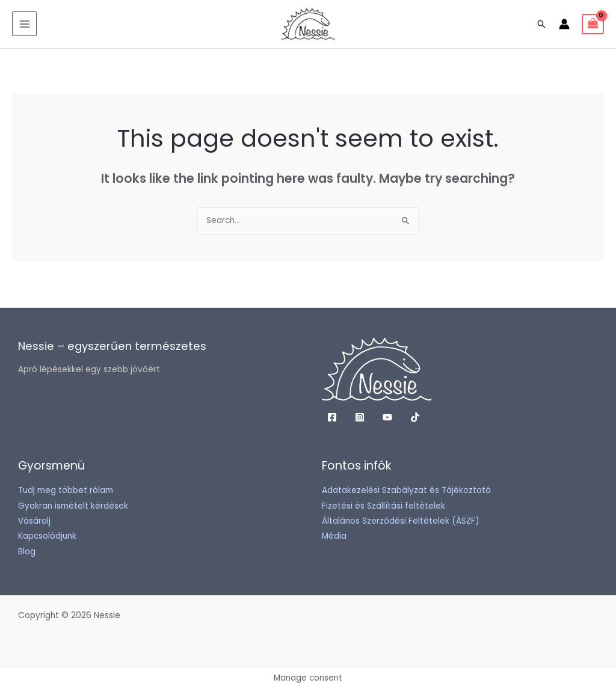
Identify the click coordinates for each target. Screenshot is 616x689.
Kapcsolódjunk (47, 536)
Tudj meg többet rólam (66, 490)
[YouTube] (387, 417)
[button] (541, 24)
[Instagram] (360, 417)
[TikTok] (415, 417)
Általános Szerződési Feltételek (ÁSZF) (401, 521)
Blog (27, 552)
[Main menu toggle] (24, 24)
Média (334, 536)
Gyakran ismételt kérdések (73, 506)
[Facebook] (332, 417)
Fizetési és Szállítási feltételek (383, 506)
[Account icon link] (564, 24)
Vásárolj (34, 521)
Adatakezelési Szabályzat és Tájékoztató (406, 490)
